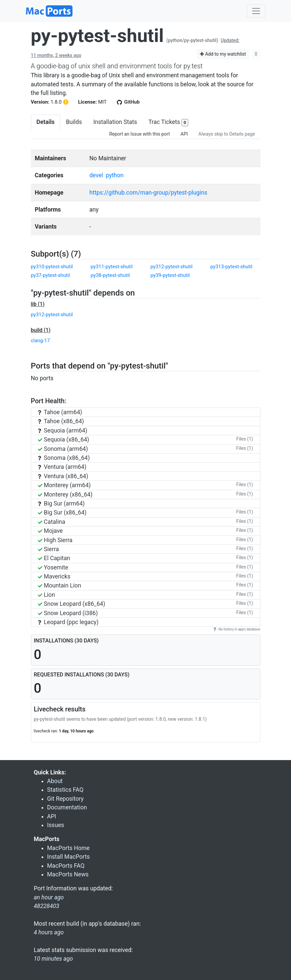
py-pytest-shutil (97, 36)
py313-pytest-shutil (231, 267)
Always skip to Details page (227, 134)
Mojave (50, 531)
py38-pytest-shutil (110, 275)
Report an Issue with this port (139, 134)
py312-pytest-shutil (172, 267)
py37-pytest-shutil (51, 275)
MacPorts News (68, 874)
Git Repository (66, 799)
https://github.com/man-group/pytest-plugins (148, 193)
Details (46, 122)
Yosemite (53, 567)
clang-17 (40, 341)
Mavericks (54, 576)
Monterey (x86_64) (65, 494)
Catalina (52, 522)
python (115, 175)
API (184, 134)
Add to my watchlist (223, 54)
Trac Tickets (168, 122)
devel (96, 175)
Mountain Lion (60, 585)
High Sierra (55, 540)
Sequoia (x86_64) (64, 440)
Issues (56, 825)
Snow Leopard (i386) (68, 613)
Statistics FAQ (65, 790)
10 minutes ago (54, 959)
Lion (47, 595)
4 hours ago (49, 932)
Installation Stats (115, 122)
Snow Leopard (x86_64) (72, 604)
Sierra (49, 549)
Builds (74, 122)
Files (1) (244, 439)
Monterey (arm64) (64, 485)
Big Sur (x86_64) (62, 512)
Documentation (67, 807)
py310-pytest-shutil (52, 267)
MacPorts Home (69, 848)
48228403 (47, 906)
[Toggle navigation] (256, 11)
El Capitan (54, 558)
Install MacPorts (69, 857)
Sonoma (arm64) (63, 449)
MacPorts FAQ (66, 866)
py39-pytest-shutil (170, 275)
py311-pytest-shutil (112, 267)
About (55, 781)
